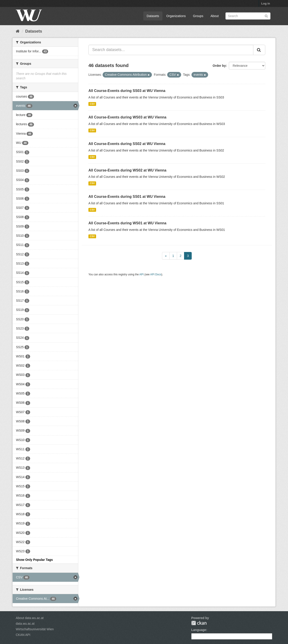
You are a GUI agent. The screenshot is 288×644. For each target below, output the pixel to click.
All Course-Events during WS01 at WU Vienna (127, 223)
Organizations (176, 16)
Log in (266, 3)
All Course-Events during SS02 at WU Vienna (127, 144)
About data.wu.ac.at (30, 618)
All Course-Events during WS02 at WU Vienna (127, 170)
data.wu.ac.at (25, 624)
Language (199, 630)
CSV (92, 104)
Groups (198, 16)
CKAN (199, 623)
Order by (219, 66)
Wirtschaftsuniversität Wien (35, 629)
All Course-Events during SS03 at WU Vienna (127, 91)
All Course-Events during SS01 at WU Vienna (127, 197)
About (215, 16)
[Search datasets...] (171, 50)
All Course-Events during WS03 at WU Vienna (127, 117)
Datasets (153, 16)
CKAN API (23, 635)
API (141, 274)
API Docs (156, 274)
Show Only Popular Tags (34, 560)
